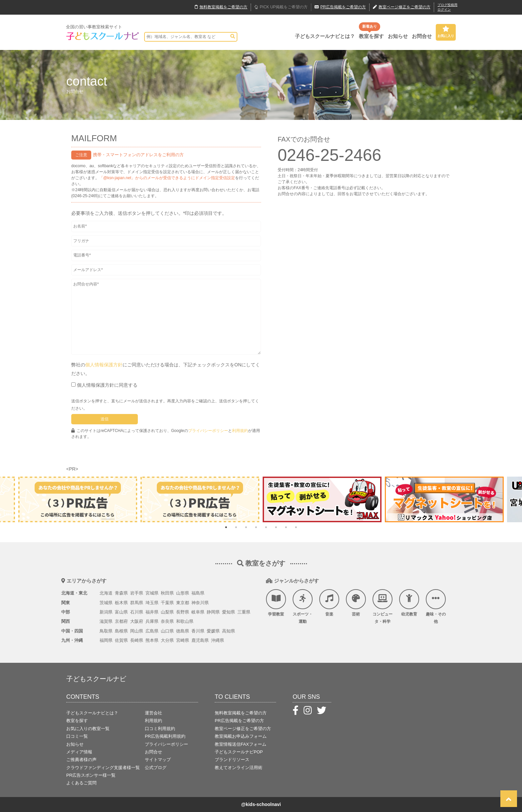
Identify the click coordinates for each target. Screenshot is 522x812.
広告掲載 (340, 7)
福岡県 (106, 640)
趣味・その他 (436, 607)
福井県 (152, 612)
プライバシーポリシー (208, 431)
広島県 (152, 631)
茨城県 (106, 603)
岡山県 (137, 631)
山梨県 (167, 612)
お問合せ (422, 36)
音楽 (329, 603)
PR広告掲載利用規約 (165, 736)
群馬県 (137, 603)
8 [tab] (296, 527)
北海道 (106, 593)
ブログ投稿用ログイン (447, 7)
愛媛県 (213, 631)
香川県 (198, 631)
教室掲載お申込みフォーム (241, 736)
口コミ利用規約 (160, 729)
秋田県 (167, 593)
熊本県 (152, 640)
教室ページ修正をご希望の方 (243, 729)
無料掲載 (221, 7)
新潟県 (106, 612)
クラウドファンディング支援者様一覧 (103, 768)
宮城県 (152, 593)
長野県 (183, 612)
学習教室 (276, 603)
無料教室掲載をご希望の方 (241, 713)
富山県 (121, 612)
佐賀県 (121, 640)
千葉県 (167, 603)
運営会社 (153, 713)
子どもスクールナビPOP (239, 752)
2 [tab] (236, 527)
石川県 (137, 612)
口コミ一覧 (77, 736)
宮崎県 (183, 640)
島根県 (121, 631)
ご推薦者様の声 (81, 760)
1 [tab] (226, 527)
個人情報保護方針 (104, 365)
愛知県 (229, 612)
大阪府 (137, 621)
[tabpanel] (322, 499)
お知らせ (398, 36)
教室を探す (371, 36)
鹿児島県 (200, 640)
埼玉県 (152, 603)
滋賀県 (106, 621)
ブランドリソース (232, 760)
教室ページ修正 (402, 7)
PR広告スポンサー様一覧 (91, 775)
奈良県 (167, 621)
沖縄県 (218, 640)
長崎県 (137, 640)
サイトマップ (158, 760)
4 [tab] (256, 527)
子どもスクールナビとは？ (325, 36)
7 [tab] (286, 527)
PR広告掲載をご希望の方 (239, 721)
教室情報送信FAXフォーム (241, 744)
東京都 (183, 603)
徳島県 (183, 631)
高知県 (229, 631)
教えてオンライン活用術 (239, 768)
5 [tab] (266, 527)
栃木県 (121, 603)
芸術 (356, 603)
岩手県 (137, 593)
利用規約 (240, 431)
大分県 (167, 640)
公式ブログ (156, 768)
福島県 (198, 593)
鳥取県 (106, 631)
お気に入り (446, 32)
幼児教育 (409, 603)
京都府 (121, 621)
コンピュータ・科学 (383, 607)
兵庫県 (152, 621)
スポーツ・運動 (303, 607)
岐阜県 (198, 612)
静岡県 (213, 612)
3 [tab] (246, 527)
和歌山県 (185, 621)
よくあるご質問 (81, 783)
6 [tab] (276, 527)
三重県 (244, 612)
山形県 (183, 593)
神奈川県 (200, 603)
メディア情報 (79, 752)
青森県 (121, 593)
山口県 (167, 631)
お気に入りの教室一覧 (88, 729)
